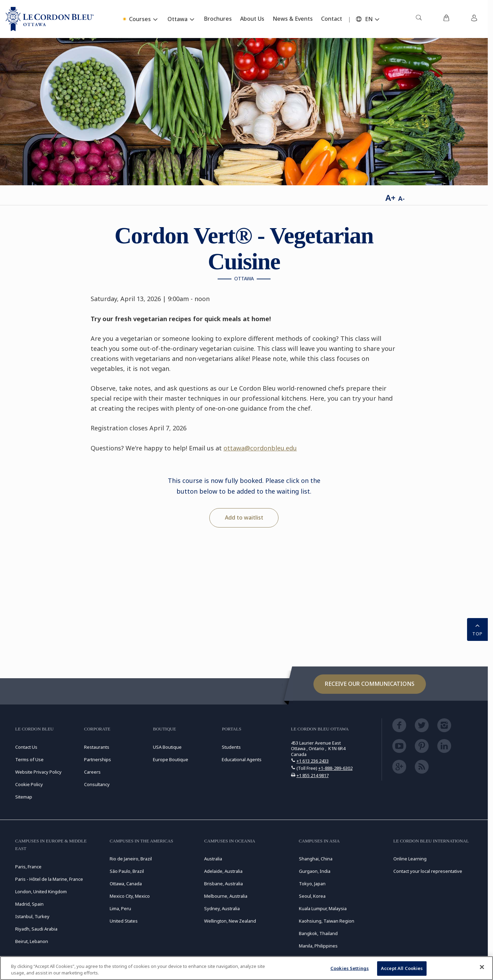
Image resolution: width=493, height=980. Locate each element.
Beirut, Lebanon (32, 941)
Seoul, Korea (312, 896)
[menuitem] (419, 19)
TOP (477, 629)
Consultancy (97, 784)
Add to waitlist (244, 517)
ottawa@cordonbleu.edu (260, 448)
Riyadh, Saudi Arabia (36, 929)
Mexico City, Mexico (130, 896)
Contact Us (26, 747)
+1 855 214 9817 (313, 775)
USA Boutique (167, 747)
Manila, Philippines (318, 946)
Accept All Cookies (402, 968)
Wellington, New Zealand (230, 921)
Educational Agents (242, 759)
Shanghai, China (316, 859)
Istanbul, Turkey (32, 916)
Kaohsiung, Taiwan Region (327, 921)
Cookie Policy (29, 784)
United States (124, 921)
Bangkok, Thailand (318, 933)
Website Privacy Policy (38, 772)
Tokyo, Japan (312, 884)
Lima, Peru (120, 908)
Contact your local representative (428, 871)
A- (401, 198)
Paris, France (28, 867)
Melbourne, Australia (226, 896)
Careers (92, 772)
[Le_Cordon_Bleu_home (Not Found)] (50, 19)
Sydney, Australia (222, 908)
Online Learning (410, 859)
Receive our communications (370, 684)
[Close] (482, 967)
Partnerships (98, 759)
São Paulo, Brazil (127, 871)
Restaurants (97, 747)
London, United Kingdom (41, 892)
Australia (213, 859)
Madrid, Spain (29, 904)
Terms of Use (29, 759)
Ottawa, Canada (126, 884)
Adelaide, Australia (223, 871)
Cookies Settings (350, 968)
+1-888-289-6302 (335, 768)
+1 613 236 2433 (313, 761)
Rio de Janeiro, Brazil (131, 859)
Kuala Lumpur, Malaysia (323, 908)
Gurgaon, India (315, 871)
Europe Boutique (171, 759)
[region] (246, 968)
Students (231, 747)
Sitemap (24, 797)
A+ (390, 198)
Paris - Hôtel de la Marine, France (49, 879)
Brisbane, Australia (223, 884)
